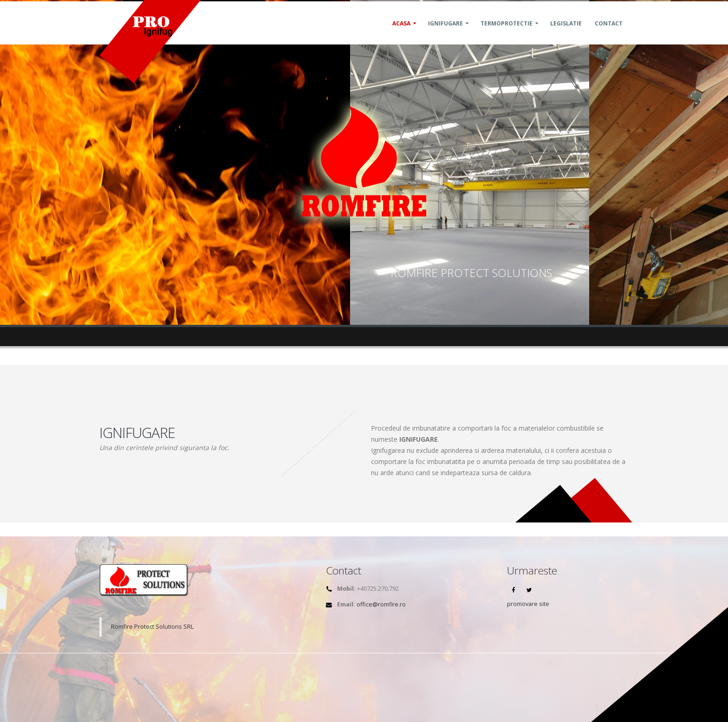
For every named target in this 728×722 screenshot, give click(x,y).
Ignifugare (445, 34)
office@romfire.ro (381, 604)
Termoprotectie (507, 34)
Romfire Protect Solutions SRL (152, 627)
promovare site (528, 604)
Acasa (401, 34)
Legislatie (566, 34)
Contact (609, 34)
